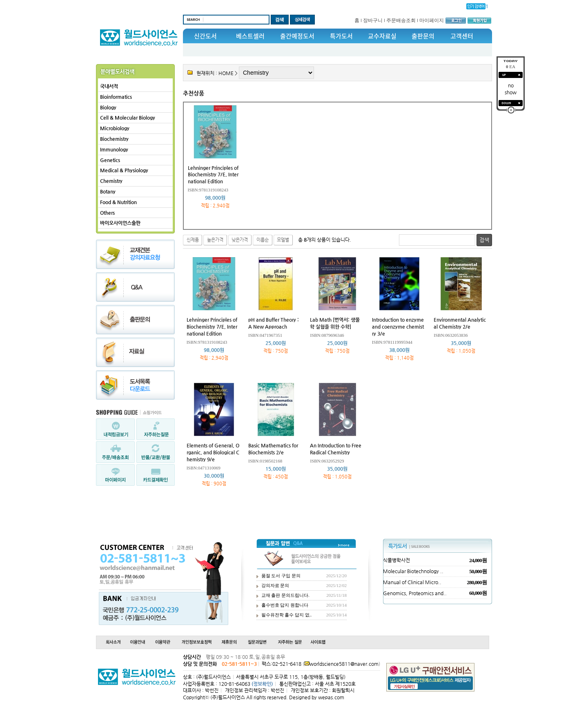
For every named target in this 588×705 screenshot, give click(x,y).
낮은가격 (240, 240)
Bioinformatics (116, 97)
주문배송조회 (401, 20)
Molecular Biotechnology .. (413, 571)
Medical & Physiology (124, 170)
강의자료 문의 (275, 585)
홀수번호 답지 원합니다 (285, 605)
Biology (108, 107)
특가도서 (341, 36)
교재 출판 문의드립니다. (285, 595)
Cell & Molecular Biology (128, 118)
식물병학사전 (396, 560)
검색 (484, 240)
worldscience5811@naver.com (344, 664)
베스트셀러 (250, 36)
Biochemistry (114, 139)
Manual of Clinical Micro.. (412, 582)
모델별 (283, 240)
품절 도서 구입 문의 (281, 576)
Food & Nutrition (118, 202)
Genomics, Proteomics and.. (415, 593)
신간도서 (205, 36)
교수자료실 (382, 36)
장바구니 (373, 20)
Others (107, 213)
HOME (226, 73)
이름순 (263, 240)
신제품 (193, 240)
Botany (108, 191)
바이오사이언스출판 (120, 223)
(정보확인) (262, 684)
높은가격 (215, 240)
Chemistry (111, 181)
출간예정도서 (297, 36)
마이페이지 (432, 20)
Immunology (114, 149)
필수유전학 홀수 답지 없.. (287, 615)
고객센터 (462, 36)
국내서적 (109, 86)
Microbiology (115, 128)
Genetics (110, 160)
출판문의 (423, 36)
